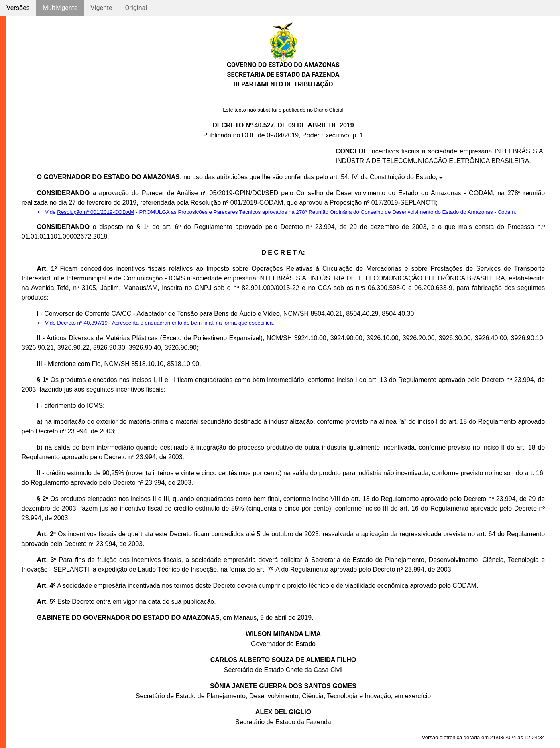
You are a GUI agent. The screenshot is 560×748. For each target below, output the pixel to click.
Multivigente (60, 8)
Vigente (101, 8)
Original (136, 8)
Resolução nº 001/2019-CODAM (96, 212)
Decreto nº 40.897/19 (82, 323)
